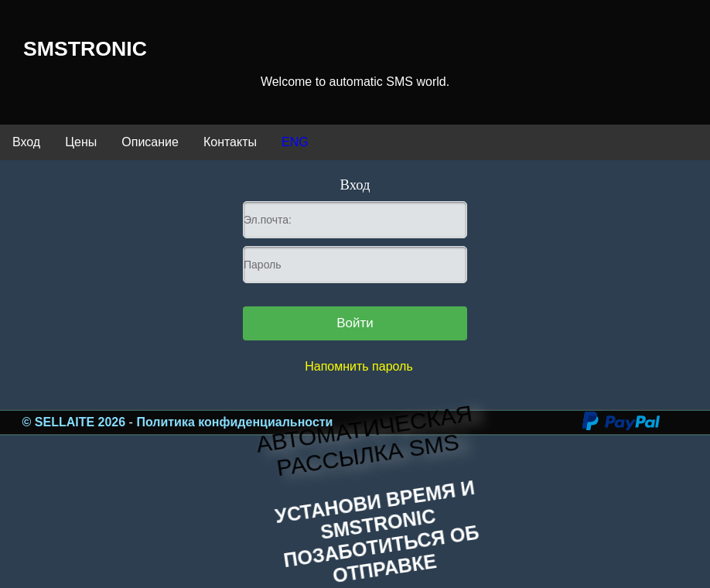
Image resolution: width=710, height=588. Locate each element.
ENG (295, 142)
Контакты (230, 142)
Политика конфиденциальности (234, 422)
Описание (150, 142)
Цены (81, 142)
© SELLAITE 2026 (76, 422)
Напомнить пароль (359, 366)
